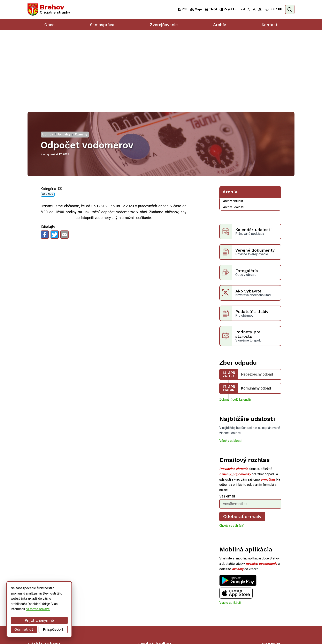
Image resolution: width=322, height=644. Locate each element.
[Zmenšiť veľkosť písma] (249, 9)
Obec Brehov (233, 633)
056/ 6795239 (272, 610)
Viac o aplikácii (230, 528)
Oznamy (48, 119)
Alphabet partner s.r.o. (181, 633)
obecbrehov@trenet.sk (278, 614)
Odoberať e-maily (242, 442)
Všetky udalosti (230, 366)
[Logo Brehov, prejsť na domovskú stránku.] (49, 9)
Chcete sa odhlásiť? (232, 451)
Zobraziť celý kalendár (235, 325)
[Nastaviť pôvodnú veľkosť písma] (254, 9)
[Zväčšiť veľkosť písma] (260, 9)
